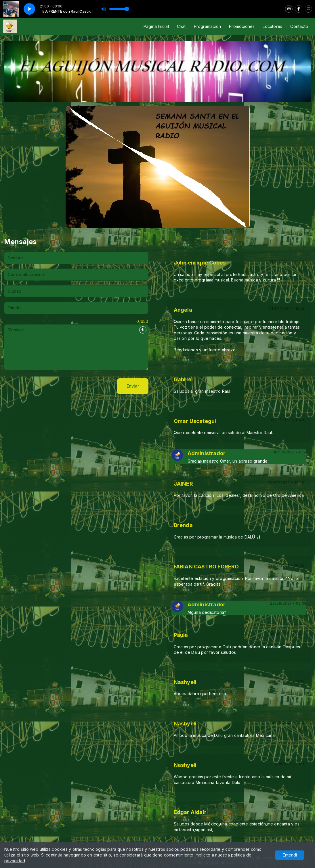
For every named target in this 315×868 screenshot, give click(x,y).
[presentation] (48, 386)
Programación (208, 26)
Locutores (272, 26)
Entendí (290, 855)
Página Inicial (156, 26)
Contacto (299, 26)
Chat (181, 26)
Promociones (242, 26)
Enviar (133, 386)
